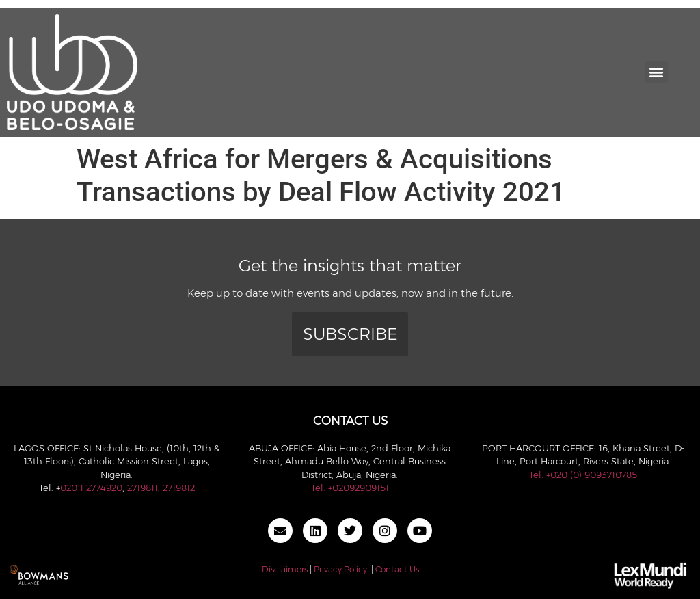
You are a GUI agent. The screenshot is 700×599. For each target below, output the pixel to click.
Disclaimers (285, 569)
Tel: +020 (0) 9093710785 (583, 475)
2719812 (179, 488)
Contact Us (397, 569)
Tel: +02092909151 (350, 488)
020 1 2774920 (91, 488)
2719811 (143, 488)
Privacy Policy (340, 569)
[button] (657, 72)
